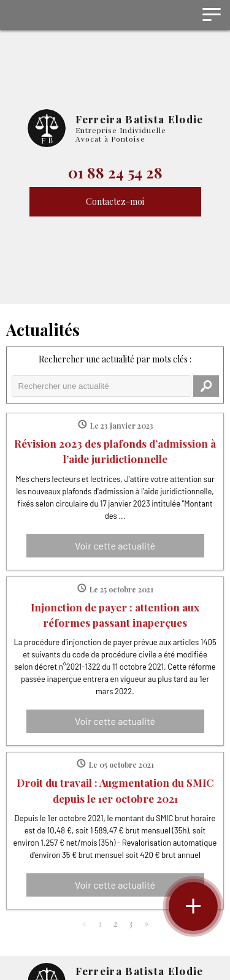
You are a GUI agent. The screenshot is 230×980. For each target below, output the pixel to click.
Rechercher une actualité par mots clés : (115, 359)
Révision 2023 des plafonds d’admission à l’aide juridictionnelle (115, 451)
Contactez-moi (115, 201)
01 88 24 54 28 (115, 172)
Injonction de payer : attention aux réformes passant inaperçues (115, 614)
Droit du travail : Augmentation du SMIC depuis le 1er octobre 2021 (115, 790)
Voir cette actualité (115, 546)
